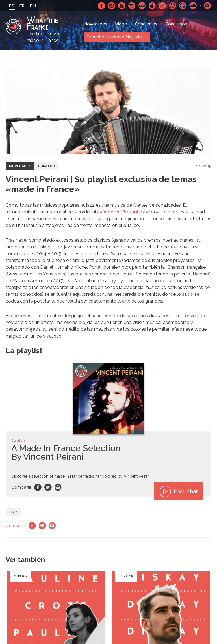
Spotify (132, 6)
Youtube (122, 6)
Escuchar (179, 491)
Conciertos (146, 24)
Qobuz (183, 6)
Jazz (13, 512)
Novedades (96, 24)
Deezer (142, 6)
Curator (46, 166)
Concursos (176, 24)
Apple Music (152, 6)
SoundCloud (193, 6)
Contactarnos (208, 6)
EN (33, 6)
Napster (173, 6)
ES (11, 6)
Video (121, 24)
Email (58, 487)
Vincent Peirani (121, 212)
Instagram (112, 6)
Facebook (101, 6)
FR (22, 6)
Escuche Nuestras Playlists (114, 37)
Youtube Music (162, 6)
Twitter (48, 487)
